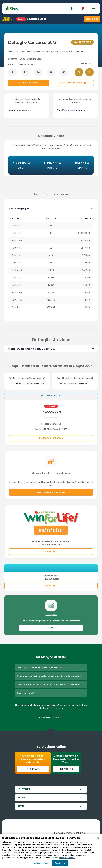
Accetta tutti (60, 863)
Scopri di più (66, 783)
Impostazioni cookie (41, 863)
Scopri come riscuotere (20, 110)
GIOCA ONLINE (92, 19)
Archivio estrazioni (51, 396)
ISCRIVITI (51, 641)
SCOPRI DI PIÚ (51, 552)
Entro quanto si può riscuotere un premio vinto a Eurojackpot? (49, 689)
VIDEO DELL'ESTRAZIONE (73, 83)
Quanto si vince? (25, 706)
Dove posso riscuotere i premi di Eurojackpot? (41, 681)
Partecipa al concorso (51, 438)
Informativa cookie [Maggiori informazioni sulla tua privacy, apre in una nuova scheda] (67, 858)
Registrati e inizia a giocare (51, 492)
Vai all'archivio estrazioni (70, 110)
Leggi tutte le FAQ (50, 731)
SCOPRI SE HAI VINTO (29, 83)
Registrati (33, 783)
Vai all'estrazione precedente (29, 384)
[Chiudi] (98, 838)
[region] (51, 851)
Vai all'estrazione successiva (73, 384)
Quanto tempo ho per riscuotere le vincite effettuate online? (49, 698)
